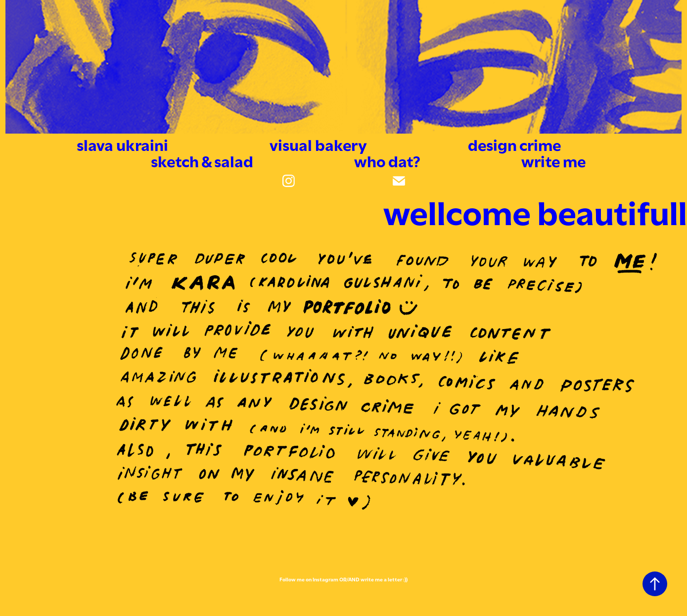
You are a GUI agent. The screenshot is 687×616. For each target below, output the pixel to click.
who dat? (387, 160)
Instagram (325, 579)
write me (553, 160)
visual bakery (318, 143)
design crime (514, 143)
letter (395, 579)
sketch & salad (202, 160)
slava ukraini (122, 143)
